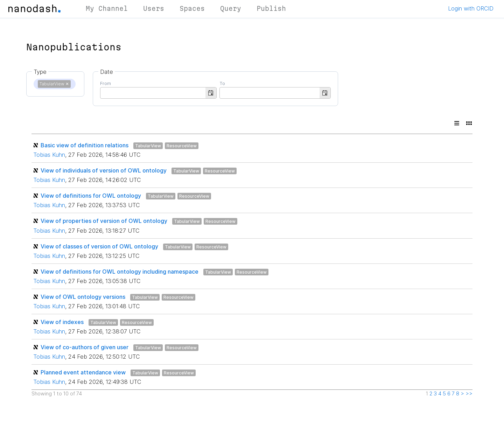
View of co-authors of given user (85, 347)
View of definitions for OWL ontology (91, 196)
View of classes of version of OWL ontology (99, 246)
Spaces (192, 8)
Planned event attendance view (83, 372)
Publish (271, 8)
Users (154, 8)
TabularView (148, 146)
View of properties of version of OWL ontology (104, 221)
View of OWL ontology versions (83, 297)
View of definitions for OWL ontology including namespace (120, 272)
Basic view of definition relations (85, 145)
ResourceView (182, 146)
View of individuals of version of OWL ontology (104, 170)
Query (231, 8)
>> (469, 394)
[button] (211, 93)
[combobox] (153, 92)
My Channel (107, 8)
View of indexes (62, 322)
